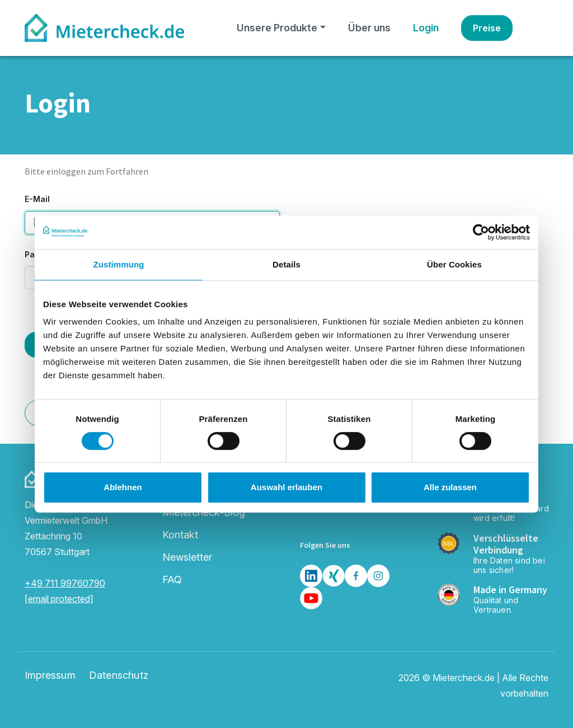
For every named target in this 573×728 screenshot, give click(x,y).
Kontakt (180, 535)
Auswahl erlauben (286, 487)
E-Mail (37, 199)
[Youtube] (311, 598)
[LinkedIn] (311, 576)
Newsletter (187, 557)
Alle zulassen (450, 487)
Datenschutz (119, 675)
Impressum (50, 675)
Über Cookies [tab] (454, 264)
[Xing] (334, 576)
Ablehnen (123, 487)
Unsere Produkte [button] (277, 28)
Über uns (369, 28)
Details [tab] (286, 264)
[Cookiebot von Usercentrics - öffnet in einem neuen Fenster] (481, 232)
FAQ (172, 579)
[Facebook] (356, 576)
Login (426, 28)
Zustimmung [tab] (119, 264)
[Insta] (378, 576)
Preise (487, 28)
